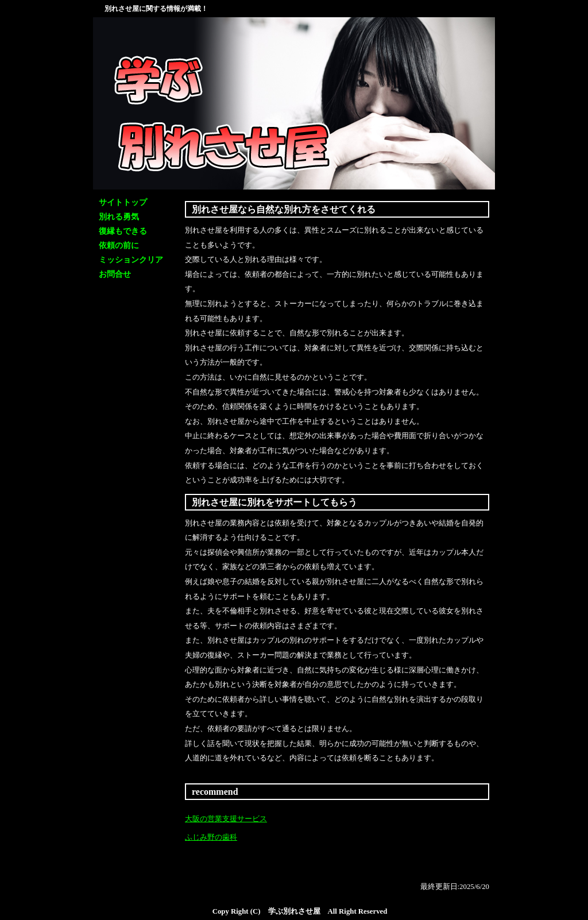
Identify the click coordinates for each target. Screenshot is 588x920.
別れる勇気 (119, 217)
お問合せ (115, 274)
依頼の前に (119, 246)
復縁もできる (123, 231)
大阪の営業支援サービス (226, 819)
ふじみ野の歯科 (211, 837)
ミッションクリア (131, 260)
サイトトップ (123, 202)
